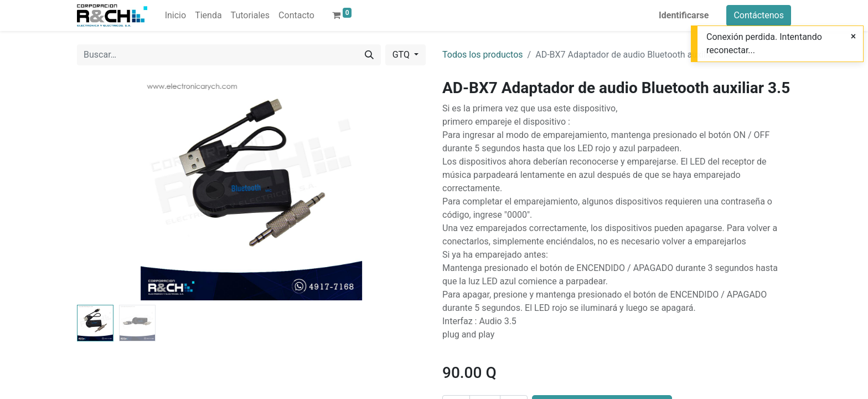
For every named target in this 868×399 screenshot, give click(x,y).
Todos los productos (483, 55)
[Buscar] (369, 55)
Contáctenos (759, 15)
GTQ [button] (402, 55)
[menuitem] (175, 16)
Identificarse (684, 15)
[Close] (853, 37)
